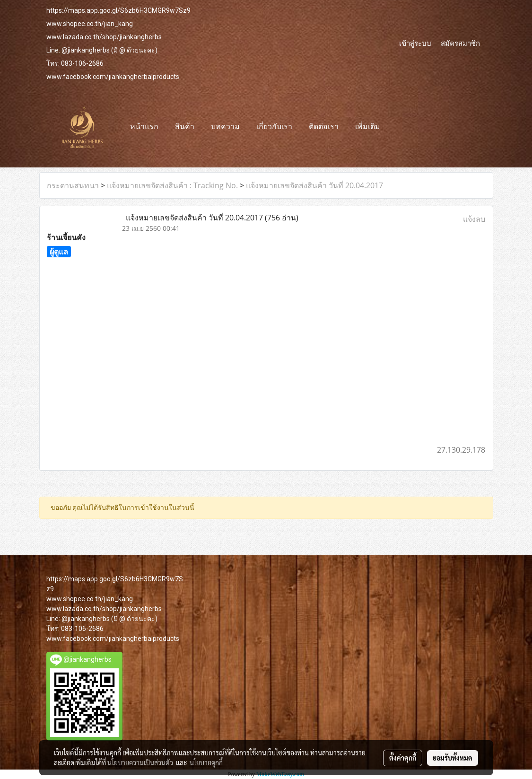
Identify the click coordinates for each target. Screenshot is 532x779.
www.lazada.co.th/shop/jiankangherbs (104, 37)
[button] (397, 127)
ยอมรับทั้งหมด (453, 758)
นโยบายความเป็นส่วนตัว (140, 762)
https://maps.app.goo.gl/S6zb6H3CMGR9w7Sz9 (118, 10)
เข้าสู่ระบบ (415, 43)
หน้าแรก (144, 127)
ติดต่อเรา (324, 127)
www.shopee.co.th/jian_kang (90, 24)
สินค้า (185, 127)
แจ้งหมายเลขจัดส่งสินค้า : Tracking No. (172, 185)
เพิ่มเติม (368, 127)
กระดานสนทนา (73, 185)
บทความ (225, 127)
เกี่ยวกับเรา (274, 127)
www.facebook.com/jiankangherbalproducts (113, 77)
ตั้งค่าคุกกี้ (403, 758)
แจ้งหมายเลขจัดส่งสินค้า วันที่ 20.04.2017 (314, 185)
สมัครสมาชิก (460, 43)
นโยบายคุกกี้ (206, 762)
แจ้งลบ (474, 219)
